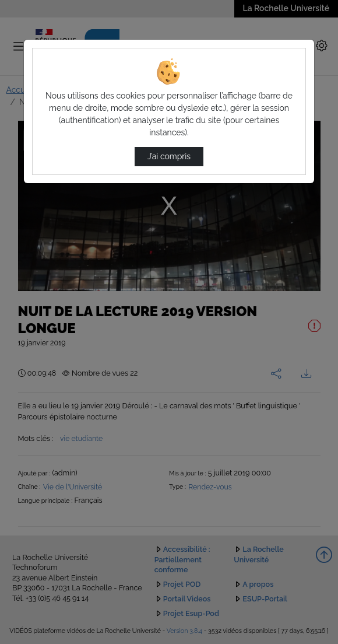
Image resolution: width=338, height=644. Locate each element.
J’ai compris (169, 156)
